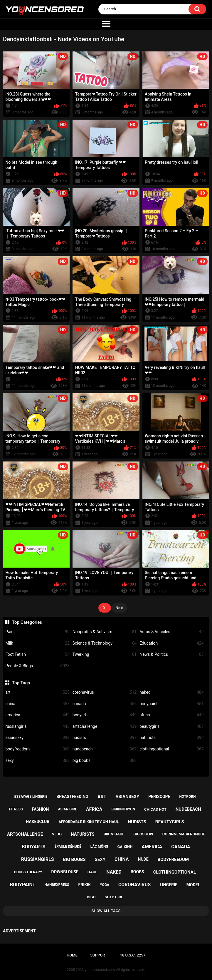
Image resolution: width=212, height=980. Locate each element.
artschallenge (105, 726)
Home (72, 955)
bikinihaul (114, 834)
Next (119, 608)
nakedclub (38, 822)
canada (105, 704)
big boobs (105, 761)
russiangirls (37, 726)
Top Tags (21, 683)
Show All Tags (106, 911)
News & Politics (171, 654)
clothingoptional (171, 749)
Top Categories (27, 622)
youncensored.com (100, 970)
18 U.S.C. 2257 (133, 955)
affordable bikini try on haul (89, 822)
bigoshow (143, 834)
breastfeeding (72, 797)
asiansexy (37, 738)
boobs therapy (28, 872)
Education (171, 643)
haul (92, 872)
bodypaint (171, 704)
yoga (105, 885)
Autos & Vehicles (171, 632)
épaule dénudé (68, 847)
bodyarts (105, 715)
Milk (37, 643)
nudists (105, 738)
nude (143, 859)
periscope (159, 797)
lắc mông (99, 847)
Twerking (105, 654)
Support (99, 955)
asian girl (67, 809)
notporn (187, 797)
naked (171, 692)
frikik (85, 885)
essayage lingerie (31, 797)
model (193, 885)
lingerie (169, 885)
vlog (57, 834)
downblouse (65, 872)
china (37, 704)
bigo (91, 897)
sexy (37, 761)
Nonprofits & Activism (105, 632)
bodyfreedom (37, 749)
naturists (171, 738)
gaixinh (125, 847)
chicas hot (155, 809)
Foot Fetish (37, 654)
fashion (41, 809)
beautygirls (171, 726)
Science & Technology (105, 643)
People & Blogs (37, 666)
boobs (137, 872)
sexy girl (114, 897)
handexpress (57, 885)
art (37, 692)
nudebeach (105, 749)
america (37, 715)
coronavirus (105, 692)
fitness (16, 809)
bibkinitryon (123, 809)
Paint (37, 632)
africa (171, 715)
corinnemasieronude (184, 834)
